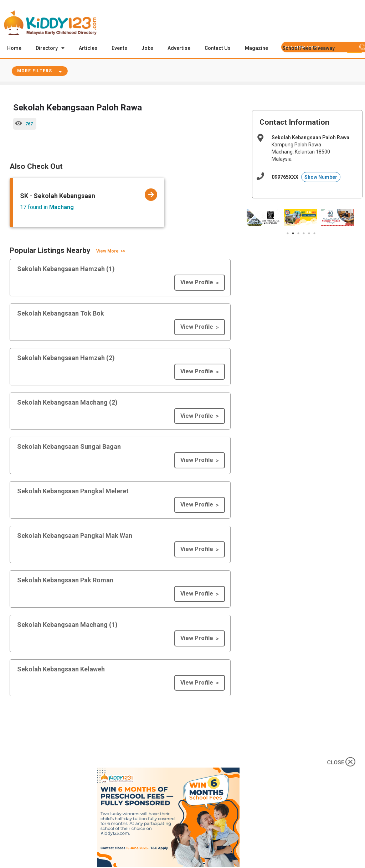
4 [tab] (304, 234)
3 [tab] (298, 234)
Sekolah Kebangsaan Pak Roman (65, 581)
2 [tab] (293, 234)
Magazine (256, 48)
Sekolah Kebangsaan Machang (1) (67, 625)
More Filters (35, 72)
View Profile (197, 283)
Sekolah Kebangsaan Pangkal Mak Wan (75, 536)
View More (107, 252)
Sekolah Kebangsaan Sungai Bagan (69, 447)
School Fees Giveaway (309, 48)
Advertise (179, 48)
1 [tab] (288, 234)
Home (14, 48)
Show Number (321, 178)
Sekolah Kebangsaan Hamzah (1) (66, 269)
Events (119, 48)
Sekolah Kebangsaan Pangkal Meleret (73, 492)
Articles (88, 48)
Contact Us (218, 48)
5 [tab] (309, 234)
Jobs (147, 48)
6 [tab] (314, 234)
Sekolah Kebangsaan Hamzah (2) (66, 358)
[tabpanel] (263, 218)
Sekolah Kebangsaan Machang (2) (67, 403)
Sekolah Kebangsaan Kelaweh (61, 670)
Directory (50, 48)
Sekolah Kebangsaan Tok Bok (61, 314)
